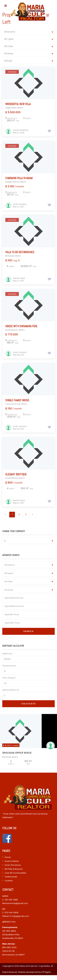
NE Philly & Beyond (14, 869)
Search (28, 631)
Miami (20, 108)
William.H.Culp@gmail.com (16, 916)
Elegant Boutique (16, 474)
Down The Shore (13, 865)
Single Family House (17, 400)
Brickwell (10, 256)
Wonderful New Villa (18, 104)
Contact (9, 881)
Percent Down (9, 666)
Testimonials (11, 877)
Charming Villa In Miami (19, 178)
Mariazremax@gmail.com (15, 903)
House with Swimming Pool (21, 326)
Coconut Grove (13, 404)
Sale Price (7, 654)
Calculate (28, 704)
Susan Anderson (21, 130)
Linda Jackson (20, 204)
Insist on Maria (12, 861)
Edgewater (11, 108)
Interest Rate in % (11, 690)
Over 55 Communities (15, 873)
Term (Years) (9, 678)
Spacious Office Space (17, 753)
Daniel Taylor (19, 278)
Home (8, 857)
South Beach (12, 330)
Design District (12, 182)
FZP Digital (46, 972)
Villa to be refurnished (20, 252)
